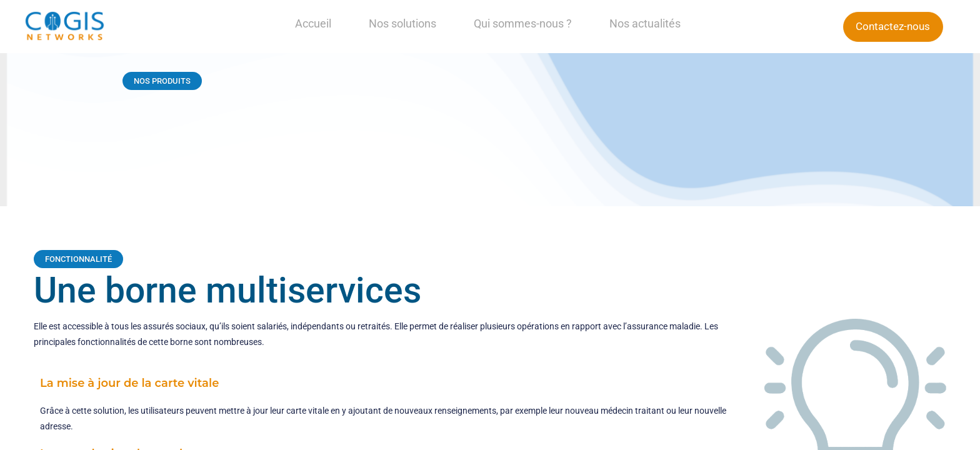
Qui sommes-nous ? (523, 23)
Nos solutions (402, 23)
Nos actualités (645, 23)
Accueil (313, 23)
